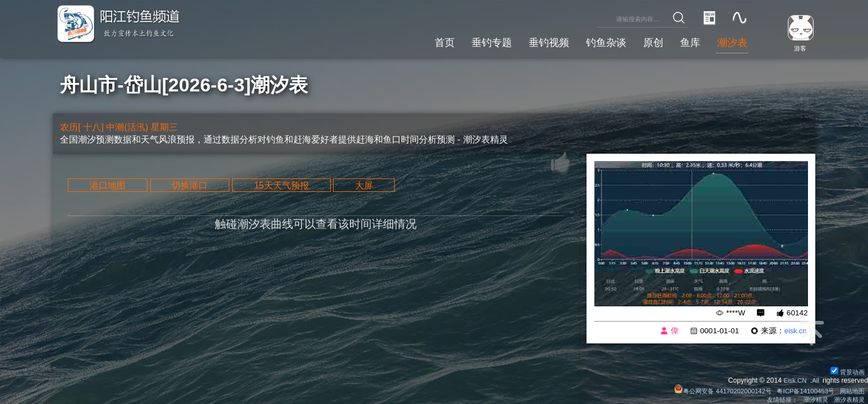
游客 (797, 48)
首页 (426, 41)
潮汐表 (731, 41)
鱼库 (686, 41)
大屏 (384, 187)
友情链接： (775, 399)
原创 (647, 41)
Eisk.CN (793, 379)
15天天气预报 (296, 187)
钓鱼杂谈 (597, 41)
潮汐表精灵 (847, 399)
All (815, 379)
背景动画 (846, 370)
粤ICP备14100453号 (800, 389)
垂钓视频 (537, 41)
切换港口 (198, 187)
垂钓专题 (476, 41)
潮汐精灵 (811, 399)
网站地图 (851, 389)
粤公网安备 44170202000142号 (712, 389)
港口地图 (110, 187)
